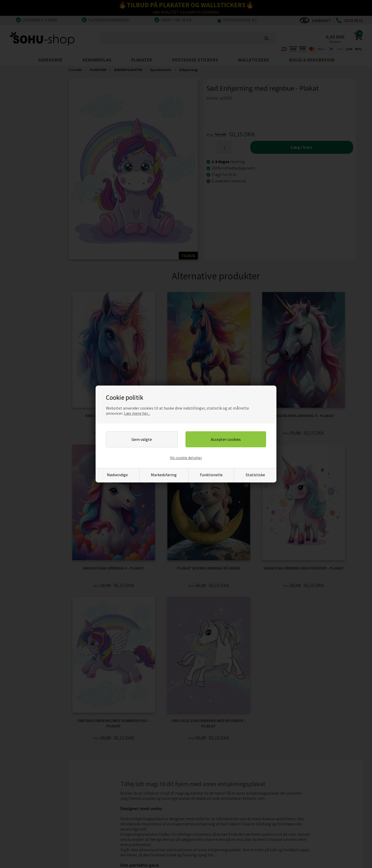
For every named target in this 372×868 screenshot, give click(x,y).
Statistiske (255, 475)
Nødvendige (117, 475)
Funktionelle (211, 475)
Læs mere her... (137, 413)
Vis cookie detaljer (186, 458)
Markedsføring (164, 475)
